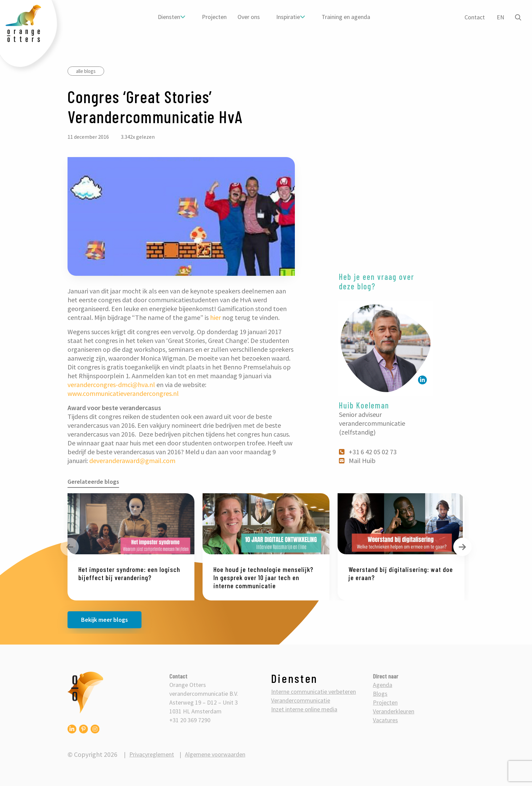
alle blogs (86, 71)
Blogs (380, 694)
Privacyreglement (152, 754)
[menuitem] (171, 17)
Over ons (248, 17)
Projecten (214, 17)
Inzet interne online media (304, 709)
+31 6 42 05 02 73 (368, 452)
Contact (474, 17)
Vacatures (385, 720)
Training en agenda (346, 17)
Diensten (169, 17)
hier (215, 317)
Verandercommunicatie (301, 700)
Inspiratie (288, 17)
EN (499, 17)
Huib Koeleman (364, 405)
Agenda (383, 685)
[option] (131, 547)
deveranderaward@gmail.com (132, 461)
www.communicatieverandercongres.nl (123, 393)
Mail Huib (358, 461)
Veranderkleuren (394, 711)
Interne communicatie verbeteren (313, 692)
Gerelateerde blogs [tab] (93, 482)
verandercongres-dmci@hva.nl (111, 385)
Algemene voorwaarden (215, 754)
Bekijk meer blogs (104, 620)
